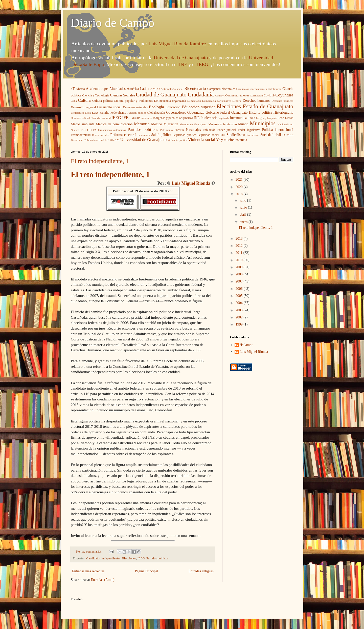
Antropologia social (172, 89)
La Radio (249, 118)
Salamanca (144, 135)
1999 (240, 324)
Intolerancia (209, 118)
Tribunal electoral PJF (96, 140)
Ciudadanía (201, 95)
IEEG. (203, 64)
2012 (240, 246)
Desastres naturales (135, 107)
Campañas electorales (221, 89)
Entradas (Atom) (103, 580)
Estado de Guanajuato (268, 106)
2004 (240, 303)
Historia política (261, 113)
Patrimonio (167, 130)
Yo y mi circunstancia (232, 140)
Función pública (137, 113)
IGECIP (135, 118)
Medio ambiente (83, 124)
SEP (223, 135)
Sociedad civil (271, 135)
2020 (240, 187)
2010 (240, 260)
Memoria (142, 124)
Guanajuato (240, 113)
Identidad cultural (101, 118)
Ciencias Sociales (122, 95)
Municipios (263, 123)
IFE (125, 118)
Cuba (74, 101)
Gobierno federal (218, 113)
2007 (240, 281)
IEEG (116, 118)
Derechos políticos (282, 101)
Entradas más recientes (88, 571)
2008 (240, 274)
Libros (289, 118)
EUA (95, 113)
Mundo (243, 124)
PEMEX (179, 130)
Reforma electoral (123, 135)
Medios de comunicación (114, 124)
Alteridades (118, 89)
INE (183, 64)
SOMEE (288, 135)
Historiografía (283, 113)
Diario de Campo (113, 23)
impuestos (146, 118)
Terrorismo (77, 140)
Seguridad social (208, 135)
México (157, 124)
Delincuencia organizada (170, 101)
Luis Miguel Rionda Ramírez (177, 44)
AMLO (155, 89)
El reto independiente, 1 (100, 161)
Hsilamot (246, 345)
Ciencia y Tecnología (96, 95)
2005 (240, 296)
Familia (104, 113)
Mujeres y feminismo (222, 124)
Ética (88, 113)
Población (209, 130)
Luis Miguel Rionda (191, 183)
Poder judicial (227, 130)
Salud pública (161, 135)
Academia (93, 89)
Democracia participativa (217, 101)
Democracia (194, 101)
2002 (240, 317)
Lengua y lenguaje (267, 118)
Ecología (156, 107)
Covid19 (269, 95)
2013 (240, 239)
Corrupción (256, 95)
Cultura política (103, 101)
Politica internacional (278, 130)
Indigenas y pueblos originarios (173, 118)
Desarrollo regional (83, 107)
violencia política (178, 140)
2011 (240, 253)
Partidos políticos (143, 129)
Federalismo (118, 113)
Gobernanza (196, 113)
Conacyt (220, 95)
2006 (240, 289)
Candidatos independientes (251, 89)
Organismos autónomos (112, 130)
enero (244, 222)
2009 (240, 267)
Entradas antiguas (201, 571)
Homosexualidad (80, 118)
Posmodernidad (81, 135)
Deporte (237, 101)
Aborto (80, 89)
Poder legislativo (249, 130)
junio (244, 207)
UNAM (115, 140)
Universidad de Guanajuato (181, 58)
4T (73, 89)
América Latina (138, 89)
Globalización (156, 113)
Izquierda (224, 118)
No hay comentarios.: (90, 552)
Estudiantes (77, 113)
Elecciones (229, 106)
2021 (240, 180)
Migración (171, 124)
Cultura (84, 100)
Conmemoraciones (237, 95)
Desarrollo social (109, 107)
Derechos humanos (256, 101)
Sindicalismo (236, 135)
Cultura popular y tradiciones (133, 101)
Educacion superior (198, 107)
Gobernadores (176, 113)
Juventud (236, 118)
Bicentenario (195, 88)
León (281, 118)
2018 (240, 194)
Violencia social (202, 140)
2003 (240, 310)
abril (243, 215)
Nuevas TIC (78, 130)
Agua (105, 89)
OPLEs (92, 130)
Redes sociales (101, 135)
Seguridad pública (184, 135)
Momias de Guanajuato (194, 124)
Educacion (173, 107)
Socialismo (253, 135)
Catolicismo (275, 89)
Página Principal (146, 571)
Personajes (193, 130)
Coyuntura (284, 95)
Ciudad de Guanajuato (161, 95)
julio (243, 200)
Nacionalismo (285, 124)
